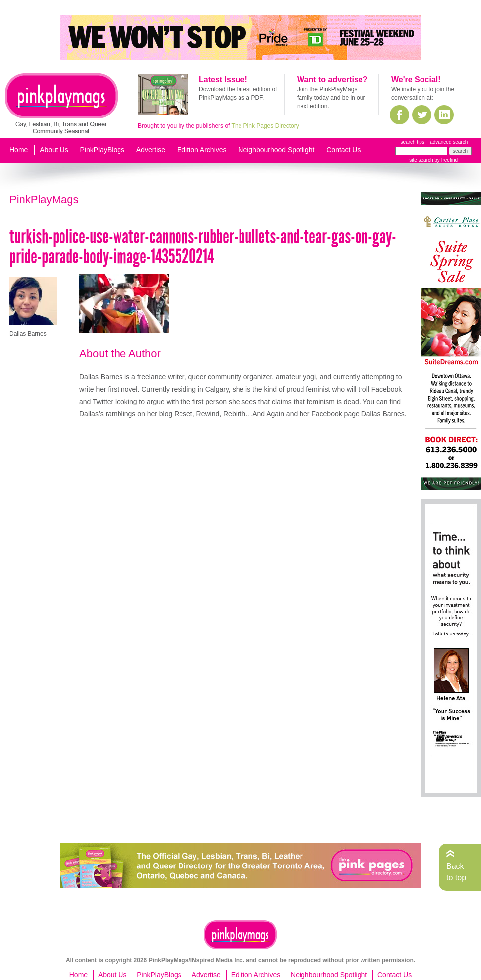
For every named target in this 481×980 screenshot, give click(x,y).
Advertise (151, 150)
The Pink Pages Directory (265, 126)
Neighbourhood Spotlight (276, 150)
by (446, 160)
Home (19, 150)
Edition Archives (202, 150)
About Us (54, 150)
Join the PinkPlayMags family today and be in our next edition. (331, 98)
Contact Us (343, 150)
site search (421, 160)
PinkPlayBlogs (103, 150)
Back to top (456, 872)
